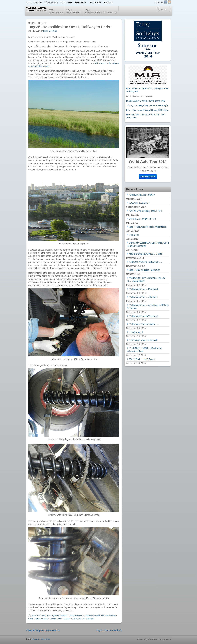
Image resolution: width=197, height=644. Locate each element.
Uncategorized (37, 23)
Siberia (45, 619)
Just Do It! (134, 235)
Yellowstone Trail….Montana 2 (144, 289)
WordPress (152, 639)
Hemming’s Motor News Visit (143, 340)
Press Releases (51, 2)
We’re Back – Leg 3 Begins (142, 359)
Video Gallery (80, 2)
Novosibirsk (111, 616)
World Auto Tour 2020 (41, 639)
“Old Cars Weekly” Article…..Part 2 (146, 254)
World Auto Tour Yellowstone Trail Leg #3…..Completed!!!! (146, 279)
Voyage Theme (165, 639)
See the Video (148, 177)
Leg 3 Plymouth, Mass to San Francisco (101, 11)
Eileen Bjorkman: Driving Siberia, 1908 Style (147, 110)
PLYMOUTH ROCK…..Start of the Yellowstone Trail (144, 350)
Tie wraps (66, 619)
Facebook (166, 2)
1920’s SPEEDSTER (139, 203)
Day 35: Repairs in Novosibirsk (43, 630)
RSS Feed (169, 2)
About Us (38, 2)
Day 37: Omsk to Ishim (109, 630)
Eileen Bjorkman (50, 31)
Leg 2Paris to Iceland (74, 11)
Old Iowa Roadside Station (142, 195)
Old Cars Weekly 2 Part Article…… (146, 262)
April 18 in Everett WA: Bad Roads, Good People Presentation (148, 244)
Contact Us (109, 2)
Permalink (90, 619)
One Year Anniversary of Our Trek (146, 211)
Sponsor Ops (66, 2)
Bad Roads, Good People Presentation (148, 227)
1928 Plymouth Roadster (57, 616)
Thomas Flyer (55, 619)
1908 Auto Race (39, 616)
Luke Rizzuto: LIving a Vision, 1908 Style (146, 101)
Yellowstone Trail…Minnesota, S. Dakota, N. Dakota (148, 307)
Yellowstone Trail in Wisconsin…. (145, 316)
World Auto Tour (79, 619)
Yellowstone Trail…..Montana (143, 297)
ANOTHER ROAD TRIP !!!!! (143, 219)
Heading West (136, 332)
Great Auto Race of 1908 (94, 616)
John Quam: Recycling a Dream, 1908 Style (147, 105)
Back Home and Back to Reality (145, 270)
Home (29, 2)
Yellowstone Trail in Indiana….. (144, 324)
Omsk (31, 619)
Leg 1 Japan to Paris (56, 11)
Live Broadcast (95, 2)
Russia (38, 619)
